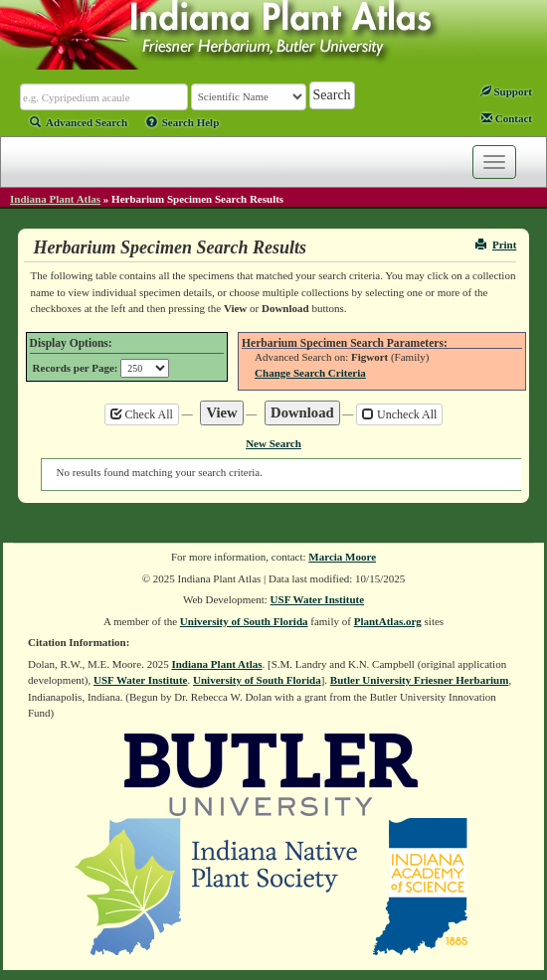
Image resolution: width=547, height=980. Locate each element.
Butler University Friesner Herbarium (420, 680)
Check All (142, 414)
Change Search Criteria (310, 373)
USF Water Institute (318, 599)
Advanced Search (79, 122)
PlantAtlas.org (388, 621)
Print (496, 245)
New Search (273, 443)
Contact (507, 118)
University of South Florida (244, 621)
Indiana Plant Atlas (55, 199)
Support (506, 91)
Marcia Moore (342, 557)
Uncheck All (399, 414)
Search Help (183, 122)
